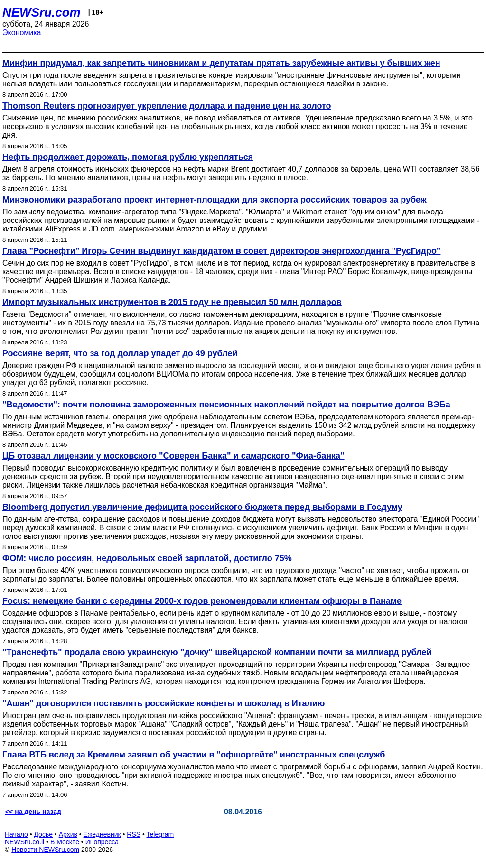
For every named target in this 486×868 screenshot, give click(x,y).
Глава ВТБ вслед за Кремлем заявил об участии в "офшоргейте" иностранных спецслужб (194, 755)
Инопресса (102, 842)
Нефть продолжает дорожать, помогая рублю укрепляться (128, 157)
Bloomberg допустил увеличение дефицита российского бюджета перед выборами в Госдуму (202, 507)
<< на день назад (33, 812)
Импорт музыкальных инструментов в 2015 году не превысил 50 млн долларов (172, 302)
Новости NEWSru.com (45, 850)
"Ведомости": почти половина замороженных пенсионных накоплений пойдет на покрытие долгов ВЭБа (226, 405)
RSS (134, 834)
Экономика (22, 32)
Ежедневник (102, 834)
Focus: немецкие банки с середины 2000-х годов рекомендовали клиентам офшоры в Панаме (202, 601)
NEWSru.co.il (24, 842)
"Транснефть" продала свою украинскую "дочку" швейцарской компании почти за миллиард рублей (217, 652)
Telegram (160, 834)
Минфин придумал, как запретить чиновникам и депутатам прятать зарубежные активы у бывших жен (221, 63)
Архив (68, 834)
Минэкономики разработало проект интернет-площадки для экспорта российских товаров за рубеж (215, 200)
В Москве (65, 842)
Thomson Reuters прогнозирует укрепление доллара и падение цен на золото (167, 106)
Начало (16, 834)
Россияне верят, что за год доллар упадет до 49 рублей (120, 353)
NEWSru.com (42, 12)
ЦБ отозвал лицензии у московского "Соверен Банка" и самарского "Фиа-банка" (173, 456)
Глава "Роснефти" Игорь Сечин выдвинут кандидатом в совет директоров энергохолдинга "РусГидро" (221, 251)
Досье (43, 834)
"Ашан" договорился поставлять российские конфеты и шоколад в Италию (164, 703)
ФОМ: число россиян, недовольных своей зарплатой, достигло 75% (147, 558)
